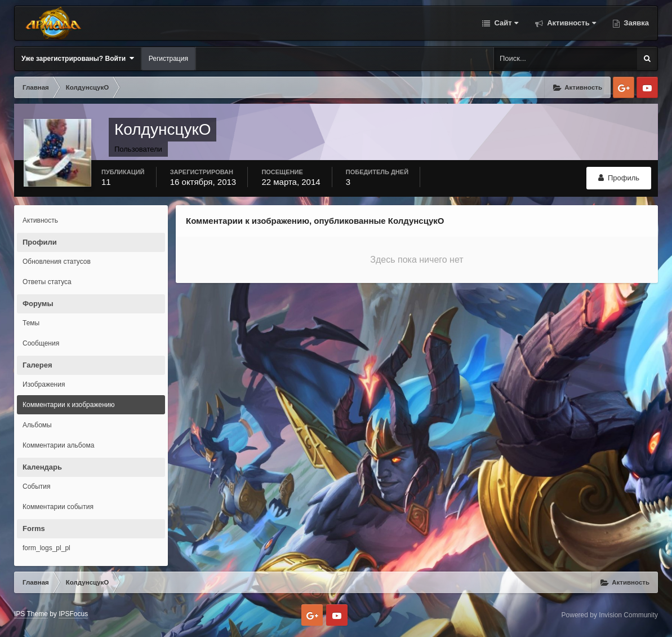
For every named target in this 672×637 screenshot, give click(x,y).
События (37, 486)
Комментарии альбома (58, 445)
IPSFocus (73, 614)
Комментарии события (58, 507)
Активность (571, 23)
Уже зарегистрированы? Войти (78, 58)
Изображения (44, 384)
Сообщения (41, 343)
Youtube (647, 87)
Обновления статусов (57, 262)
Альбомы (37, 425)
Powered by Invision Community (610, 615)
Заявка (635, 23)
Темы (31, 323)
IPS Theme (31, 614)
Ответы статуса (47, 282)
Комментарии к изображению (69, 405)
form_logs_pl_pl (46, 548)
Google (624, 87)
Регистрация (168, 59)
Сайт (505, 23)
